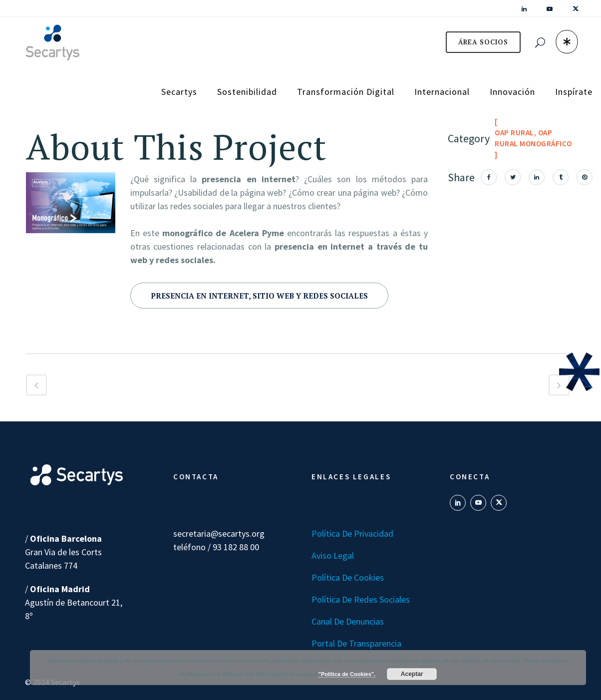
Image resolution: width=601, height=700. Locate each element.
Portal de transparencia (356, 643)
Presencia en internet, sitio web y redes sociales (259, 296)
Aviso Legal (333, 555)
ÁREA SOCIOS (483, 42)
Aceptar (412, 674)
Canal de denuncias (348, 621)
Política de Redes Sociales (361, 599)
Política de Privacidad (352, 533)
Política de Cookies (348, 577)
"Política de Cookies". (347, 674)
